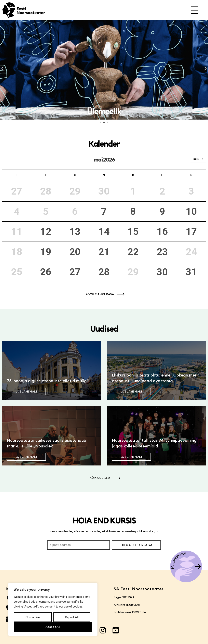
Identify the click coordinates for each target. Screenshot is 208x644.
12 (46, 232)
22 (133, 252)
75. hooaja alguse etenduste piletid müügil (48, 381)
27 (75, 272)
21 (104, 252)
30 (162, 272)
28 (104, 272)
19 (46, 252)
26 (46, 272)
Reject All (72, 617)
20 (75, 252)
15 (133, 232)
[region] (53, 609)
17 (191, 232)
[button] (3, 69)
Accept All (53, 627)
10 (191, 211)
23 (162, 252)
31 (191, 272)
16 (162, 232)
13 (75, 232)
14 (104, 232)
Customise (33, 617)
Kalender (104, 144)
